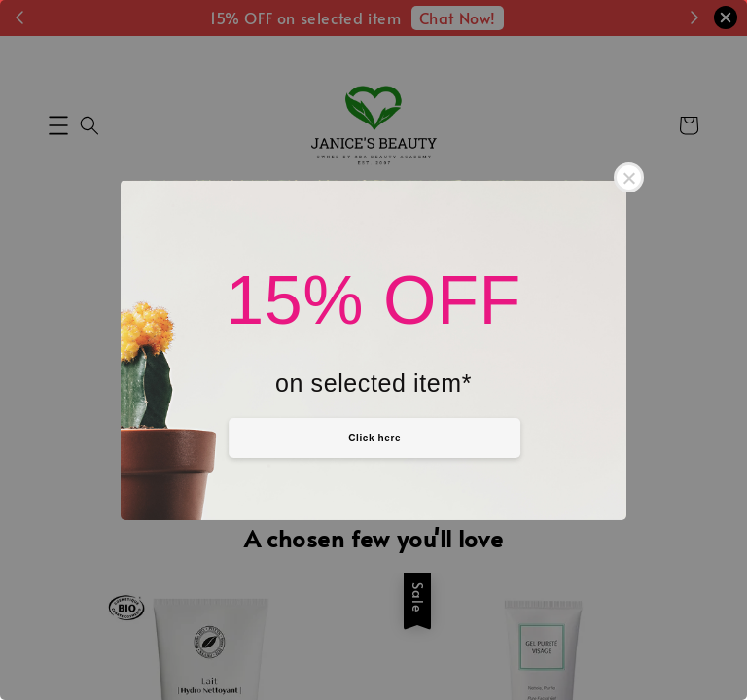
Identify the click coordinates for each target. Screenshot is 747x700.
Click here (374, 438)
